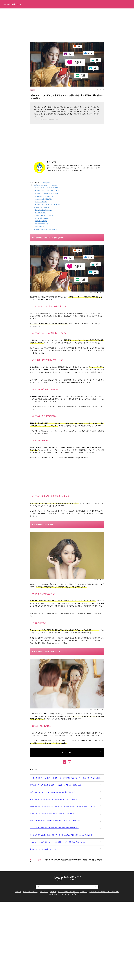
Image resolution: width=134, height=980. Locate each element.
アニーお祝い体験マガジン (12, 4)
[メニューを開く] (127, 4)
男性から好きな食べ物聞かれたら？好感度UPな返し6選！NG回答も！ (54, 799)
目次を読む (46, 183)
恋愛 (32, 90)
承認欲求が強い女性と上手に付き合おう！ (47, 229)
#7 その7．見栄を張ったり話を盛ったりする (48, 205)
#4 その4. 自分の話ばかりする (44, 196)
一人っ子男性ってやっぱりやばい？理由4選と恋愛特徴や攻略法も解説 (54, 828)
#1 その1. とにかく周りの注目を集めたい (47, 188)
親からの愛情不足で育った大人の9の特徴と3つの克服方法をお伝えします (55, 821)
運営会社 (18, 892)
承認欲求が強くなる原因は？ (43, 207)
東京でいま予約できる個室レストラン (43, 849)
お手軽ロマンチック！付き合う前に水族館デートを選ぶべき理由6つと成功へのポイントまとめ (63, 806)
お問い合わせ (44, 892)
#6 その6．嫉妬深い (41, 202)
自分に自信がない (40, 213)
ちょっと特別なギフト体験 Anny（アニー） (73, 892)
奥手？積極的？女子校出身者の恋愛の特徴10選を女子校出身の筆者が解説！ (56, 785)
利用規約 (53, 892)
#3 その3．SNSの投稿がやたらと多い (46, 193)
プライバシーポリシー (30, 892)
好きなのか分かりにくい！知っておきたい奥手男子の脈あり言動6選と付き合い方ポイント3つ (62, 835)
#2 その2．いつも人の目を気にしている (47, 191)
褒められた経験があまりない (44, 210)
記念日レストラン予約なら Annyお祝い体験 (104, 892)
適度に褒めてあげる (41, 221)
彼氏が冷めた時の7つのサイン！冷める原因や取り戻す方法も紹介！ (53, 792)
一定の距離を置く (40, 227)
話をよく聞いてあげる (42, 218)
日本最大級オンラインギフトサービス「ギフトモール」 (67, 894)
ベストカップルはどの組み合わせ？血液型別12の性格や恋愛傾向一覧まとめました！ (59, 842)
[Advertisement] (67, 24)
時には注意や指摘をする (42, 224)
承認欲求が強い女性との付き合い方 (45, 215)
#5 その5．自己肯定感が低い (44, 199)
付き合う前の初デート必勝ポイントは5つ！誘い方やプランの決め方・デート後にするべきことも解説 (65, 778)
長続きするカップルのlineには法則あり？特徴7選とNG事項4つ (52, 814)
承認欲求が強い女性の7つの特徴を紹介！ (47, 185)
